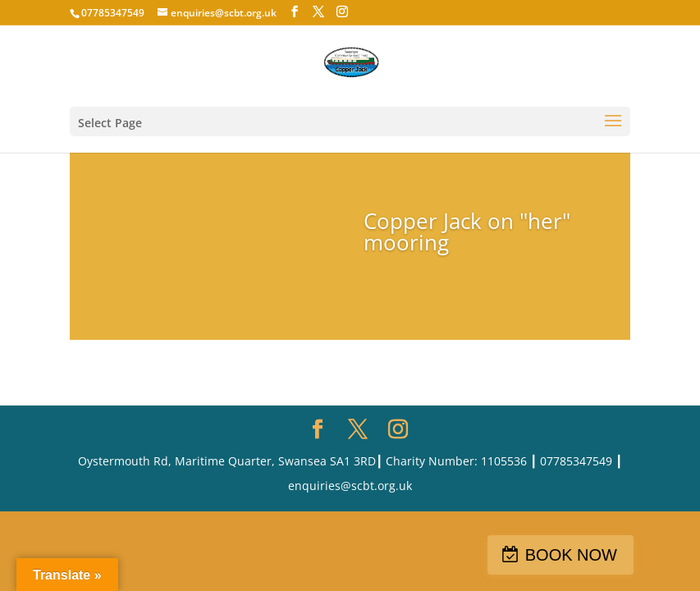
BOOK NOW (571, 555)
